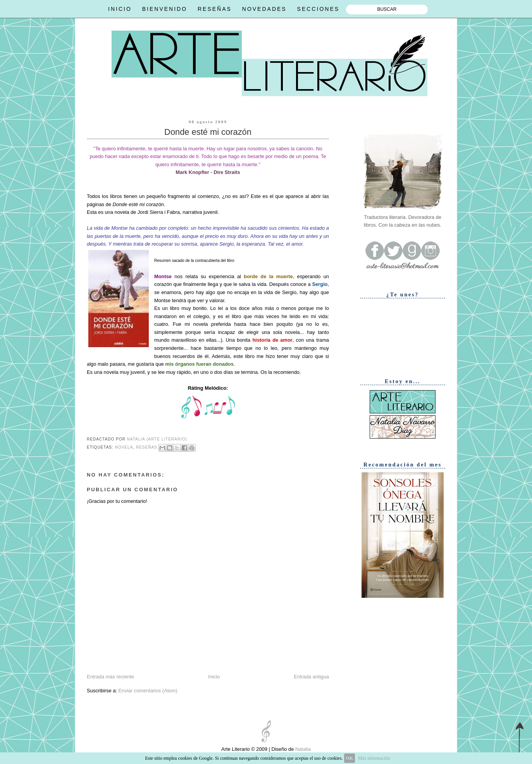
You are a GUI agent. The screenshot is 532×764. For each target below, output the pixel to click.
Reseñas (147, 448)
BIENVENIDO (165, 9)
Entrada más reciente (110, 677)
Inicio (214, 677)
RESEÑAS (215, 9)
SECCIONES (318, 9)
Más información (374, 758)
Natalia (302, 749)
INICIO (120, 9)
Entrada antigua (311, 677)
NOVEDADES (264, 9)
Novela (124, 448)
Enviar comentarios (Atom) (148, 691)
